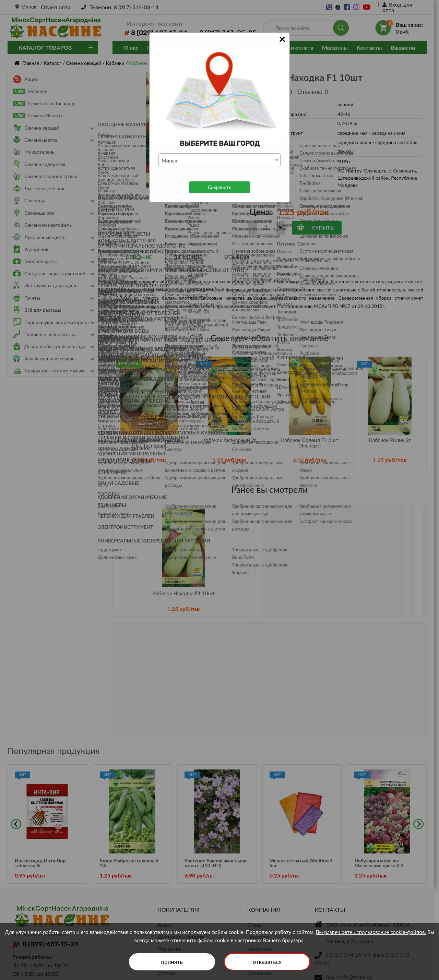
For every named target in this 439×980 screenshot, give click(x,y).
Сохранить (219, 187)
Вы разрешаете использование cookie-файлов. (371, 932)
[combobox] (219, 160)
